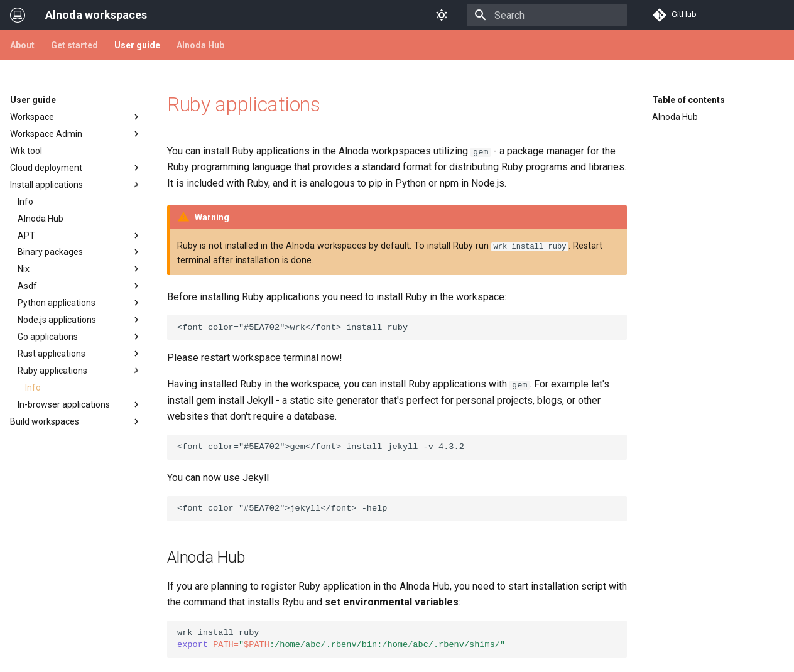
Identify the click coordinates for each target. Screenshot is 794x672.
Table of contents (688, 100)
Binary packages (80, 252)
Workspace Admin (76, 134)
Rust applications (80, 354)
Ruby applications (80, 371)
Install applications (76, 185)
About (22, 45)
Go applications (80, 337)
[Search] (553, 15)
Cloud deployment (76, 168)
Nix (80, 269)
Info (25, 202)
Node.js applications (80, 320)
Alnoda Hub (200, 45)
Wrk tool (26, 151)
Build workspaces (76, 421)
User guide (137, 45)
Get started (74, 45)
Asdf (80, 286)
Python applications (80, 303)
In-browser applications (80, 404)
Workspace (76, 117)
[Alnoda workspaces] (18, 15)
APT (80, 236)
